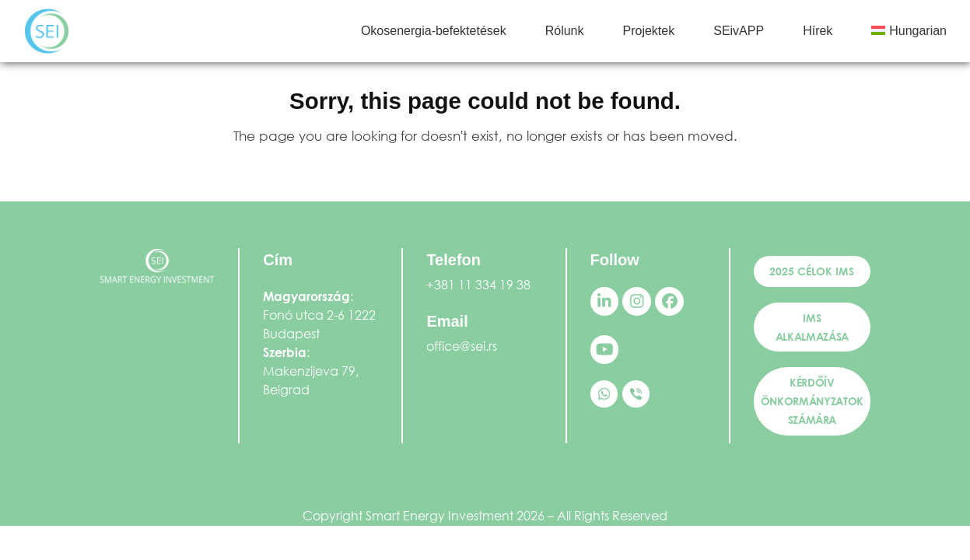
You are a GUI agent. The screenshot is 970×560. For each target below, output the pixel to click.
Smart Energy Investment (439, 515)
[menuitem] (909, 31)
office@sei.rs (462, 346)
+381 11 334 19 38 (478, 284)
